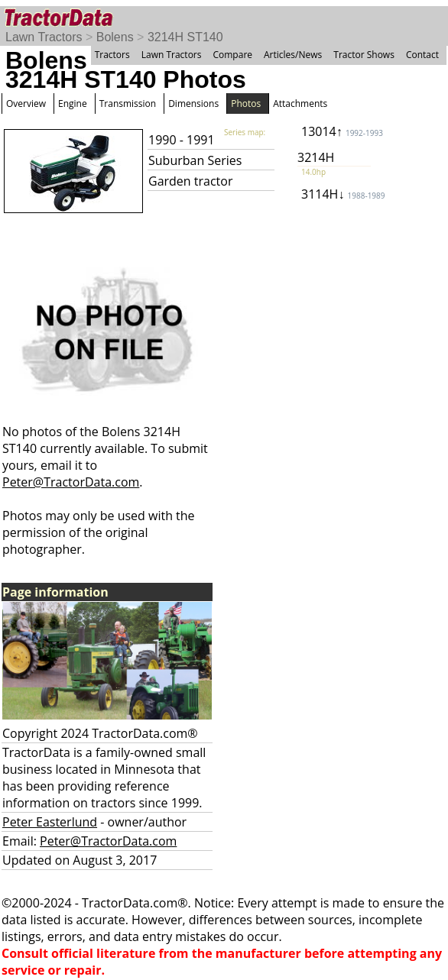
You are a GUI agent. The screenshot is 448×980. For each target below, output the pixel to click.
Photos (246, 103)
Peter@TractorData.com (71, 482)
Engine (73, 103)
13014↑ (342, 131)
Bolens (115, 37)
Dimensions (193, 103)
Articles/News (293, 55)
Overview (26, 103)
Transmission (128, 103)
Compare (232, 55)
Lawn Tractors (44, 37)
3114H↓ (343, 194)
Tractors (112, 55)
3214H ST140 (185, 37)
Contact (422, 55)
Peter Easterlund (50, 822)
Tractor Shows (364, 55)
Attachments (300, 103)
